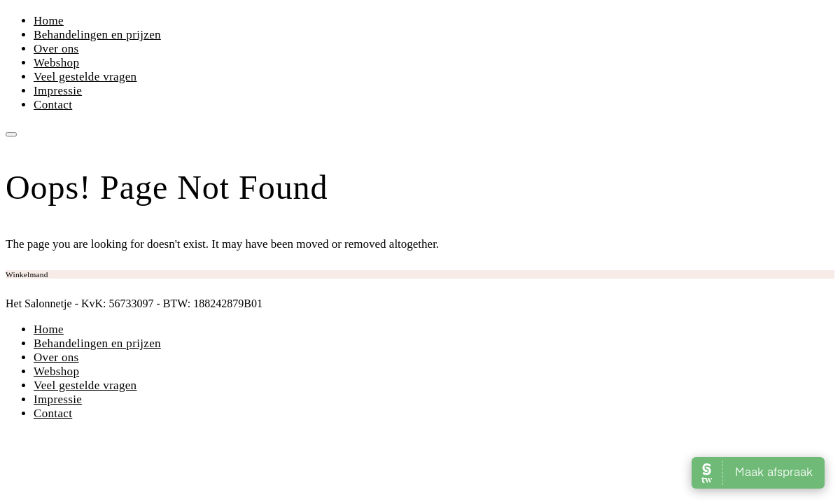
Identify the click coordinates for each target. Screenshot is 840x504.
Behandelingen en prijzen (97, 35)
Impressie (58, 91)
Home (49, 21)
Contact (53, 105)
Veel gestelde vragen (85, 77)
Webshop (56, 63)
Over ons (56, 49)
